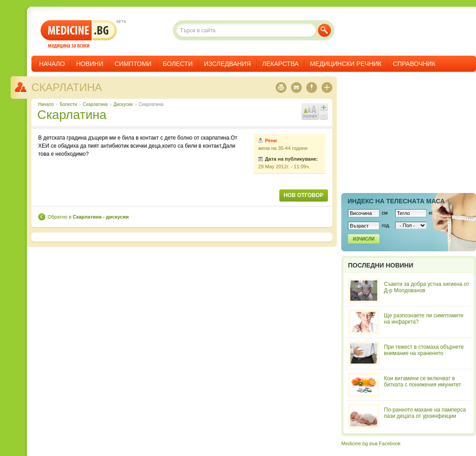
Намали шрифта (324, 116)
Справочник (414, 64)
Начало (52, 64)
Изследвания (227, 64)
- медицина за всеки (79, 34)
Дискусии (123, 104)
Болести (178, 64)
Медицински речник (346, 64)
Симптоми (133, 64)
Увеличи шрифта (324, 107)
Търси (324, 30)
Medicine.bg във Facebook (371, 443)
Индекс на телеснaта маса (396, 201)
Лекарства (281, 64)
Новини (90, 64)
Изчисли (364, 239)
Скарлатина (67, 87)
